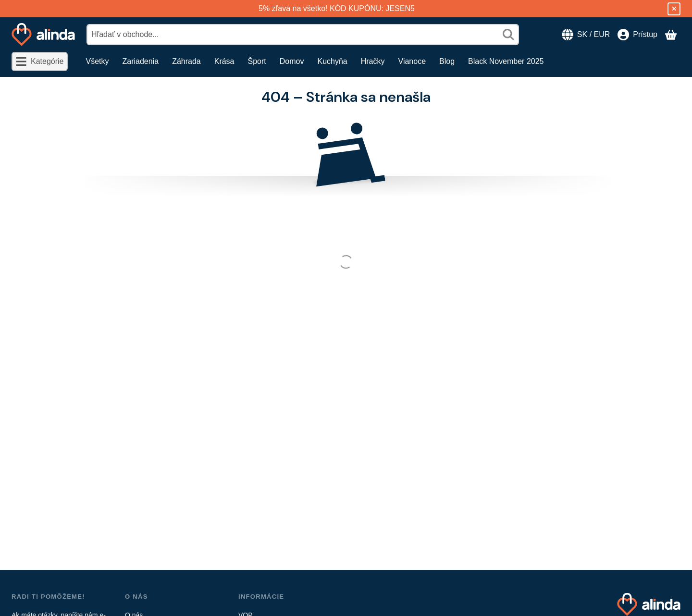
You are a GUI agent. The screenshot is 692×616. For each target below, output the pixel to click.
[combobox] (303, 35)
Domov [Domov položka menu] (292, 61)
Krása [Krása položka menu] (224, 61)
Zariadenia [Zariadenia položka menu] (141, 61)
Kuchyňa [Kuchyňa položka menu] (332, 61)
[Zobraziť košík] (671, 35)
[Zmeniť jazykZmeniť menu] (586, 35)
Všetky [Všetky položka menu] (98, 61)
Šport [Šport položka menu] (257, 61)
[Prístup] (637, 35)
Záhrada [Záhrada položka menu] (186, 61)
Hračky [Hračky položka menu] (373, 61)
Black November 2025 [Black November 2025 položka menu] (506, 61)
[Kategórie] (40, 62)
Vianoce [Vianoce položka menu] (412, 61)
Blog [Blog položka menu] (447, 61)
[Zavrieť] (674, 9)
